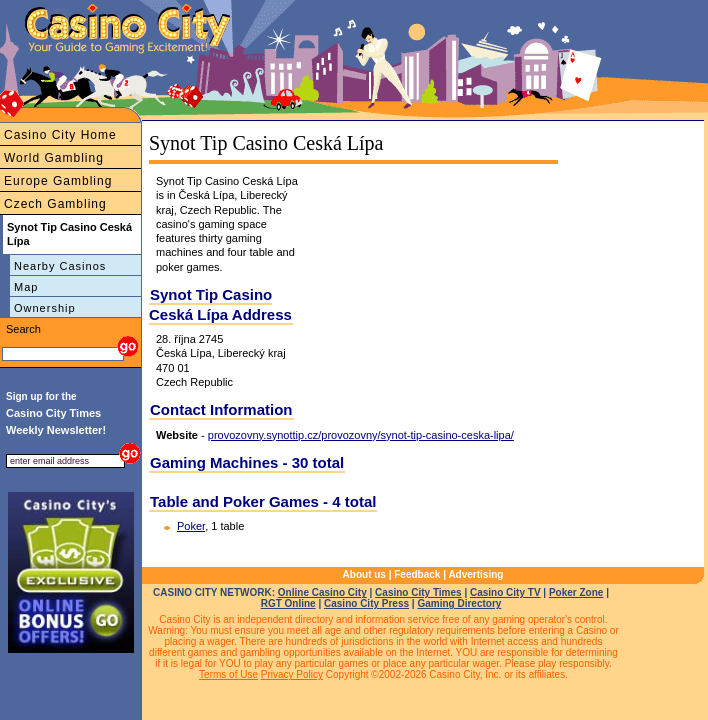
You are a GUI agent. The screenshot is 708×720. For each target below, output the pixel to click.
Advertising (475, 574)
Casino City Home (60, 135)
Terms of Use (228, 674)
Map (26, 287)
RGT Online (288, 603)
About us (364, 574)
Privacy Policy (292, 674)
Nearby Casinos (60, 266)
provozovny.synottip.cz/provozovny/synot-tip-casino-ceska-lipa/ (361, 435)
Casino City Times (418, 592)
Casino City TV (505, 592)
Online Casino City (322, 592)
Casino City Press (366, 603)
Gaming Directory (459, 603)
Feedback (417, 574)
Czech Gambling (55, 204)
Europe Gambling (58, 181)
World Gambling (54, 158)
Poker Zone (576, 592)
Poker (191, 526)
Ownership (45, 308)
